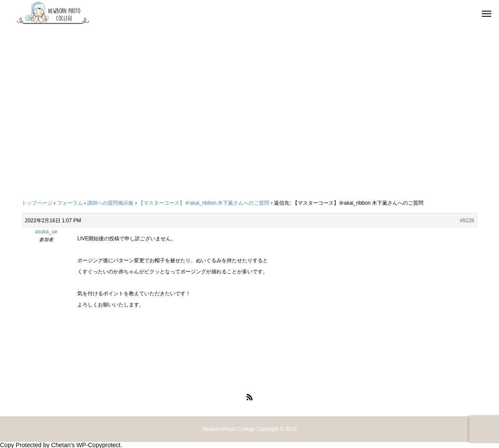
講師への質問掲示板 (110, 203)
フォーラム (70, 203)
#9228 (467, 221)
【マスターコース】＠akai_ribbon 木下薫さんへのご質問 (204, 203)
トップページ (37, 203)
